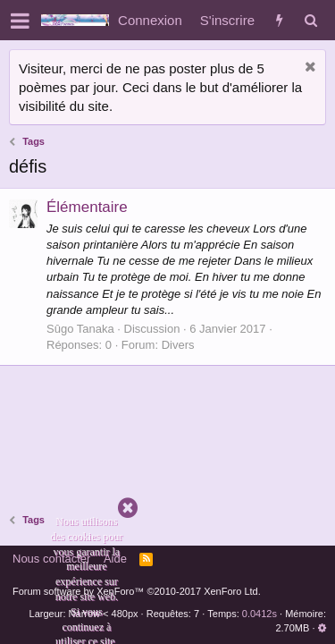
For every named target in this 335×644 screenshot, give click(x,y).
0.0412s (260, 614)
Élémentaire (87, 207)
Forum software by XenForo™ (137, 591)
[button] (20, 21)
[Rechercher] (310, 20)
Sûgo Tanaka (80, 329)
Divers (178, 345)
